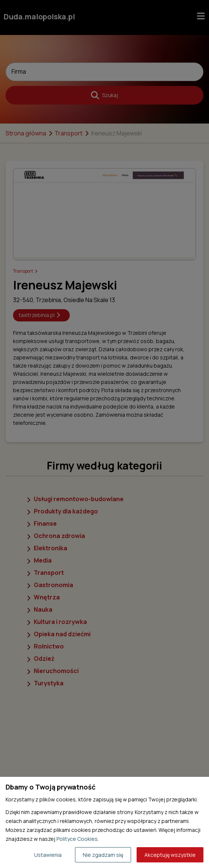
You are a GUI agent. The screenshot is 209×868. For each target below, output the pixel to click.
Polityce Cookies (77, 839)
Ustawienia (48, 855)
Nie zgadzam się (103, 855)
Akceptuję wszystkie (170, 855)
